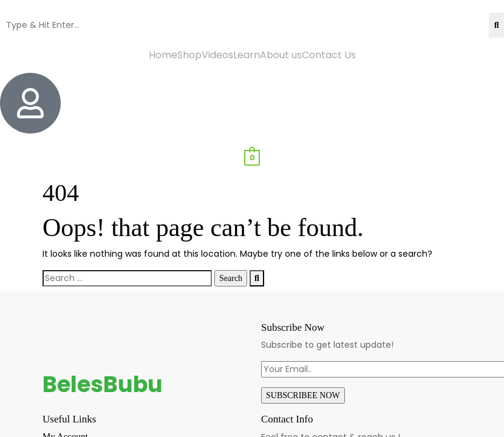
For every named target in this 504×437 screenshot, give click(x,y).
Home (163, 55)
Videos (217, 55)
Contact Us (329, 55)
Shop (189, 55)
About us (281, 55)
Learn (247, 55)
